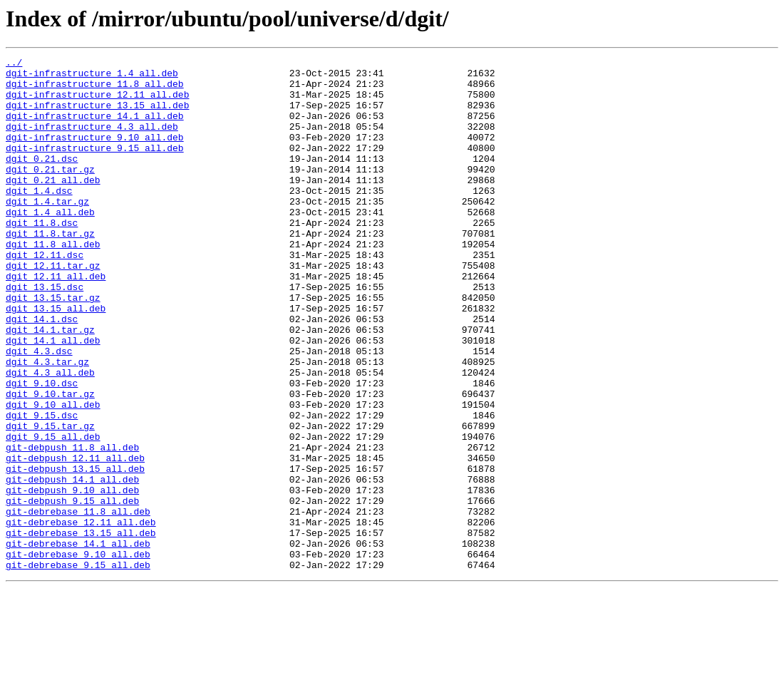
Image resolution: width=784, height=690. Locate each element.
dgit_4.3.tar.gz (47, 423)
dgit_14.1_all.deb (53, 398)
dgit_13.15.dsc (45, 334)
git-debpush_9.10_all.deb (72, 577)
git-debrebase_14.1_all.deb (78, 642)
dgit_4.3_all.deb (50, 436)
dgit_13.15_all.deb (56, 359)
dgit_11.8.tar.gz (50, 269)
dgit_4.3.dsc (39, 411)
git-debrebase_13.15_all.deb (81, 629)
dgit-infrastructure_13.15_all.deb (97, 115)
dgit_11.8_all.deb (53, 282)
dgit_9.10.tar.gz (50, 462)
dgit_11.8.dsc (42, 257)
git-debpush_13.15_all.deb (75, 552)
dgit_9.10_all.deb (53, 475)
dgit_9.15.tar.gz (50, 500)
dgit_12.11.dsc (45, 295)
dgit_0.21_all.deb (53, 205)
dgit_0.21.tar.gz (50, 192)
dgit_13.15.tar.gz (53, 346)
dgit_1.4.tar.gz (47, 231)
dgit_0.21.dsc (42, 180)
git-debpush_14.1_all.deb (72, 565)
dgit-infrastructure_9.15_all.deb (95, 167)
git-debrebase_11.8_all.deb (78, 603)
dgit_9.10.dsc (42, 449)
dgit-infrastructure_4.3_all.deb (92, 141)
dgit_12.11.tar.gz (53, 308)
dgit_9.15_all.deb (53, 513)
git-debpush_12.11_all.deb (75, 539)
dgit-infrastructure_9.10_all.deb (95, 154)
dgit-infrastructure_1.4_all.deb (92, 77)
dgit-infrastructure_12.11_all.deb (97, 103)
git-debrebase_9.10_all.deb (78, 654)
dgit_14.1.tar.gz (50, 385)
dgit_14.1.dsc (42, 372)
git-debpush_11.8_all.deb (72, 526)
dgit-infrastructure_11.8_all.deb (95, 90)
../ (14, 64)
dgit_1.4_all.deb (50, 244)
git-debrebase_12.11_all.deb (81, 616)
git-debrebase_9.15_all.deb (78, 667)
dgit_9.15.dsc (42, 488)
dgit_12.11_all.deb (56, 321)
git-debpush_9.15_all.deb (72, 590)
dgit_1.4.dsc (39, 218)
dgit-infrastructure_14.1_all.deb (95, 128)
